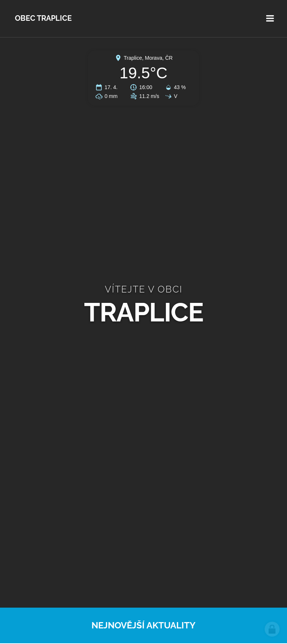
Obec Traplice (43, 18)
